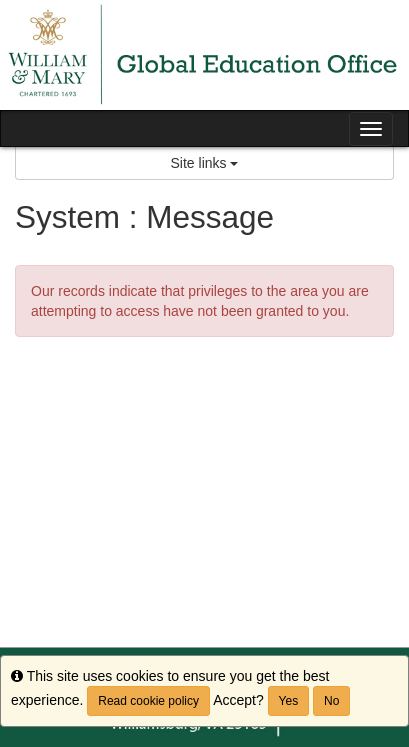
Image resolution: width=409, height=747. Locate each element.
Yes (289, 701)
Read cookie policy (148, 701)
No (331, 701)
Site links (205, 163)
